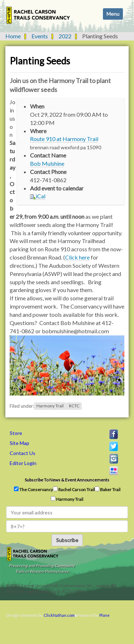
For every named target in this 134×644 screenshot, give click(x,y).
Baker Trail (108, 489)
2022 (65, 36)
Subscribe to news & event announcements (67, 480)
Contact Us (23, 453)
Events (40, 36)
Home (13, 36)
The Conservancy (33, 489)
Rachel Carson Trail (74, 489)
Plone (105, 615)
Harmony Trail (50, 406)
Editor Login (23, 463)
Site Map (19, 443)
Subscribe (67, 540)
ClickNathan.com (59, 615)
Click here (77, 257)
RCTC (74, 406)
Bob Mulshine (47, 163)
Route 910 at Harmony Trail (64, 139)
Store (16, 433)
